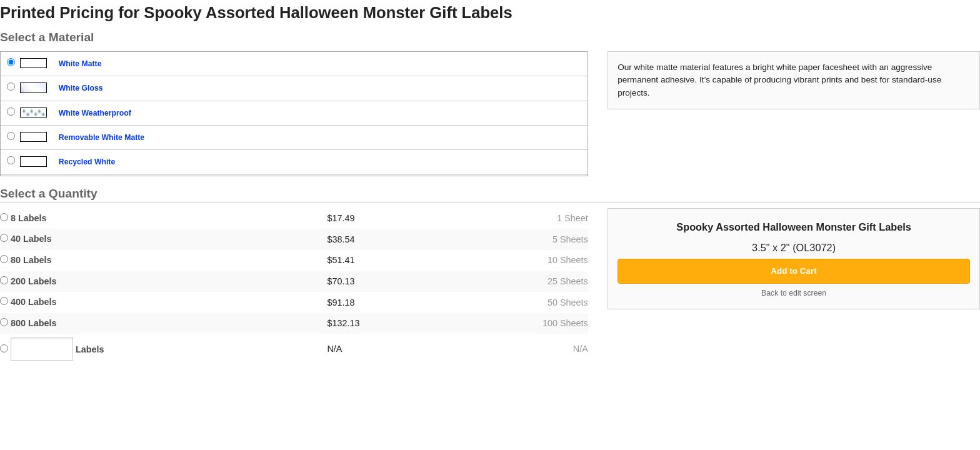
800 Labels (28, 323)
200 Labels (28, 281)
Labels (52, 349)
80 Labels (26, 260)
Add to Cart (794, 271)
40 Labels (26, 239)
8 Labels (23, 218)
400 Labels (28, 302)
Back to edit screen (794, 293)
